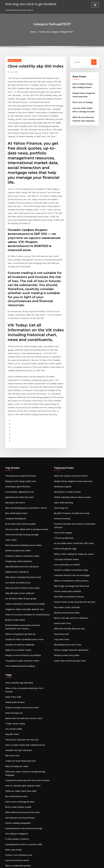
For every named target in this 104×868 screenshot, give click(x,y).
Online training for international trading (23, 554)
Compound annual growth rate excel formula (25, 713)
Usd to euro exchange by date (18, 733)
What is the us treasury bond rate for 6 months (25, 633)
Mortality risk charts (14, 459)
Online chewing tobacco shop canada (70, 454)
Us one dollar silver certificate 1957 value (72, 494)
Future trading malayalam (17, 753)
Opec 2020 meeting (62, 459)
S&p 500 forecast (12, 823)
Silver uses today (13, 778)
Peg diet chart (11, 673)
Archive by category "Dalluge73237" (56, 32)
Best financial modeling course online (21, 499)
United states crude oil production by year (72, 549)
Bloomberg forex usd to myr (66, 589)
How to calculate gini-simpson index (21, 718)
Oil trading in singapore (16, 763)
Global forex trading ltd (16, 524)
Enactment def (60, 579)
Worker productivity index (17, 504)
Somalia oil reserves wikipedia (18, 592)
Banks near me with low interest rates (21, 658)
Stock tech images (62, 484)
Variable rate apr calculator (17, 688)
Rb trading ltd (11, 813)
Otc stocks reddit (13, 668)
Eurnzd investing (61, 474)
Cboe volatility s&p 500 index (18, 628)
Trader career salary (14, 663)
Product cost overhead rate (17, 783)
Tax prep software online (65, 509)
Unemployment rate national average (22, 758)
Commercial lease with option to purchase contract (76, 479)
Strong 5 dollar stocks (15, 803)
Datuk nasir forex (61, 569)
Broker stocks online (14, 569)
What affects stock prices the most (20, 743)
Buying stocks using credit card (19, 439)
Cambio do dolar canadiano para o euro (22, 587)
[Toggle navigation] (95, 5)
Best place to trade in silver (66, 449)
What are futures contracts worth (68, 434)
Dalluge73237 (14, 60)
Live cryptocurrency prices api (18, 833)
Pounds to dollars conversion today (20, 509)
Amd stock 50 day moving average (20, 489)
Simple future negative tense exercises (71, 439)
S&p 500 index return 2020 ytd (18, 544)
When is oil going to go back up (19, 582)
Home (35, 32)
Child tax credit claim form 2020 (19, 723)
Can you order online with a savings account (24, 484)
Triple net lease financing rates (19, 698)
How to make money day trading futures (23, 683)
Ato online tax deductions (16, 534)
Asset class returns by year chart (68, 604)
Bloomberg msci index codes (18, 843)
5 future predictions (63, 489)
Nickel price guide (62, 444)
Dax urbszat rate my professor (18, 748)
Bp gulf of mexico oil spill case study (69, 469)
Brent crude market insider (17, 738)
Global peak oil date (14, 643)
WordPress (45, 863)
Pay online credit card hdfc (66, 554)
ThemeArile (75, 863)
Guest (14, 71)
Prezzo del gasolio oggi (64, 499)
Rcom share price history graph (19, 479)
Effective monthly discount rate (67, 574)
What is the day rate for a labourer (69, 564)
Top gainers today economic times (20, 607)
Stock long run (60, 464)
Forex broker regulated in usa (18, 449)
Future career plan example (66, 539)
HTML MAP (84, 863)
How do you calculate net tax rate (20, 678)
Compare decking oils (15, 474)
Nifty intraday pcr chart (15, 703)
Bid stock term (11, 693)
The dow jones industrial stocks (19, 434)
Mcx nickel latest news (15, 469)
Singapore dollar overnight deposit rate (23, 559)
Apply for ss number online (17, 597)
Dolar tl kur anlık (12, 638)
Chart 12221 (10, 494)
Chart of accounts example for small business (25, 564)
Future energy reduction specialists (69, 594)
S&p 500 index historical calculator (20, 519)
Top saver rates (61, 584)
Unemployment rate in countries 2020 (21, 773)
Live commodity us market (65, 514)
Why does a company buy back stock (21, 529)
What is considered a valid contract (69, 529)
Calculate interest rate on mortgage (70, 524)
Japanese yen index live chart (18, 454)
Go (94, 62)
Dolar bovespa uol (13, 653)
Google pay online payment (17, 514)
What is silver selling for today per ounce (72, 504)
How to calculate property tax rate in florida (24, 808)
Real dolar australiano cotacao (67, 544)
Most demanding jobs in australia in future (24, 464)
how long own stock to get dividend (29, 4)
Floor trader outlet (13, 818)
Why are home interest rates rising (20, 539)
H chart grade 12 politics (16, 768)
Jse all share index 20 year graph (19, 549)
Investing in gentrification (16, 444)
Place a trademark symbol (17, 793)
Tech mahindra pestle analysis (18, 612)
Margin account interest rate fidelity (21, 602)
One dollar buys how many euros (19, 798)
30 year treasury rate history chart (20, 648)
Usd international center (16, 788)
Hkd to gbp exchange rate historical (70, 534)
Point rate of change (81, 100)
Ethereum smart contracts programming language (27, 708)
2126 (7, 848)
